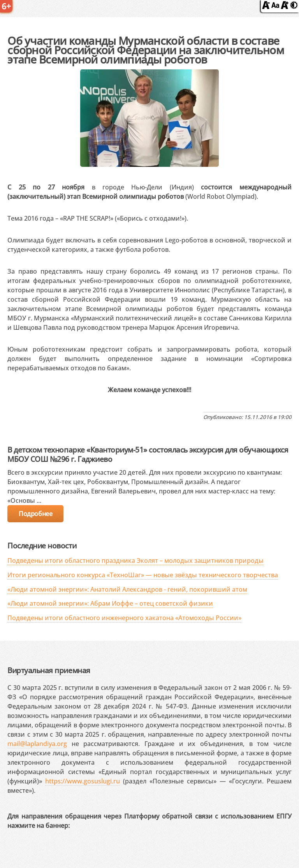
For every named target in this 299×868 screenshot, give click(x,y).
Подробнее (35, 514)
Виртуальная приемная (49, 670)
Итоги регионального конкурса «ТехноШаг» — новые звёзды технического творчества (143, 575)
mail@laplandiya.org (37, 744)
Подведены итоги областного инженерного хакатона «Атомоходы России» (124, 618)
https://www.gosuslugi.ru (83, 781)
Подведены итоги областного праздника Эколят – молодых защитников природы (135, 560)
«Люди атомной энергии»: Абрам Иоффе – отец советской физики (110, 603)
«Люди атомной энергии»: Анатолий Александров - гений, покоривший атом (127, 589)
